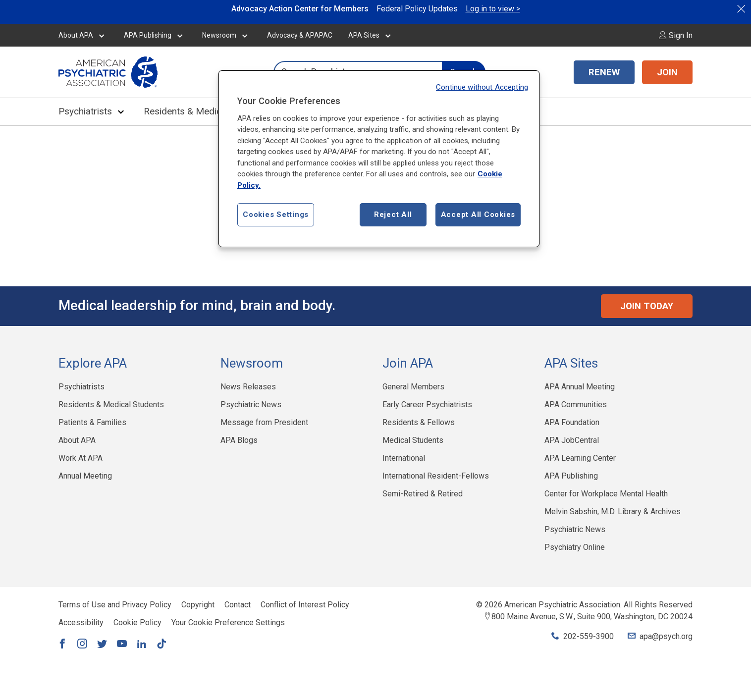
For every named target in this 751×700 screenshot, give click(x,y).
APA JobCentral (572, 440)
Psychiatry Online (575, 547)
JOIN (667, 72)
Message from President (264, 422)
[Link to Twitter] (102, 645)
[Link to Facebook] (62, 645)
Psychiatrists (85, 111)
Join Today (647, 306)
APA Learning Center (580, 458)
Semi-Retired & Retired (423, 494)
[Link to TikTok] (161, 645)
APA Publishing (148, 35)
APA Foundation (572, 422)
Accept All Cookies (478, 215)
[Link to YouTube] (122, 645)
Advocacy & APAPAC (300, 35)
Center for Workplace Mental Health (606, 494)
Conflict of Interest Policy (305, 605)
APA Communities (576, 404)
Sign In (676, 35)
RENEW (604, 72)
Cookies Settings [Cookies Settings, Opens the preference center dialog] (276, 215)
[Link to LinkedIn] (142, 645)
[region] (379, 159)
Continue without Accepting (482, 87)
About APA (76, 35)
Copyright (198, 605)
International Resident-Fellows (436, 476)
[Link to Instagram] (82, 645)
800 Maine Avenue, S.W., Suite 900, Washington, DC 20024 (592, 617)
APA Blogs (239, 440)
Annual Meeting (85, 476)
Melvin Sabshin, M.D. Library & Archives (613, 512)
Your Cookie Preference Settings (228, 622)
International (404, 458)
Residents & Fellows (419, 422)
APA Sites (364, 35)
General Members (413, 387)
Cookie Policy (137, 622)
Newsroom (219, 35)
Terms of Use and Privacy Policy (115, 605)
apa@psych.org (666, 636)
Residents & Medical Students (206, 111)
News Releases (248, 387)
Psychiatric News (251, 404)
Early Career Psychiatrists (427, 404)
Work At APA (80, 458)
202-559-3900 (589, 636)
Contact (238, 605)
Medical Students (413, 440)
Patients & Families (92, 422)
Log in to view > (493, 9)
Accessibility (81, 622)
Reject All (393, 215)
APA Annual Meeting (580, 387)
